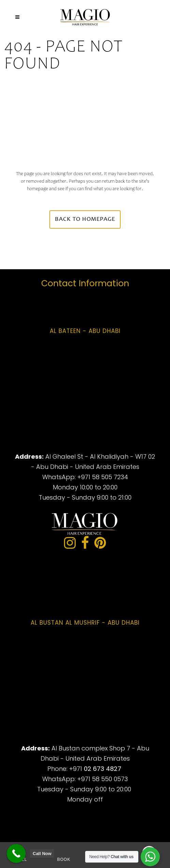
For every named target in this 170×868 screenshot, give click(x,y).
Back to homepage (85, 219)
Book (64, 859)
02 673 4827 (103, 769)
